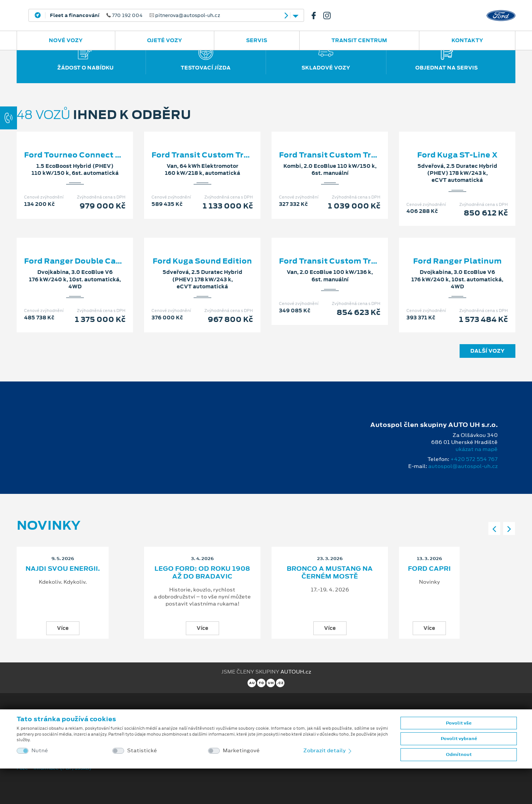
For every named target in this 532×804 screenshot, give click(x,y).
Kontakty (467, 40)
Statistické (142, 751)
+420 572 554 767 (474, 459)
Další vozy (487, 351)
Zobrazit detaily (328, 750)
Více (63, 628)
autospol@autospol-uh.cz (463, 466)
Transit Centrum (359, 40)
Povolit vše (459, 723)
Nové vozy (66, 40)
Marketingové (241, 751)
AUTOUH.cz (296, 672)
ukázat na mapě (477, 449)
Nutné (40, 751)
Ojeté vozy (165, 40)
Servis (257, 40)
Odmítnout (459, 754)
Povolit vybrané (459, 739)
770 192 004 (135, 16)
